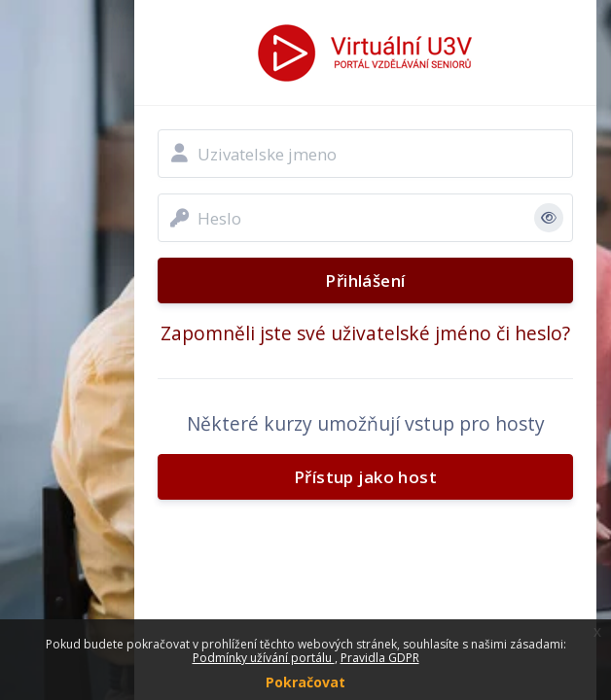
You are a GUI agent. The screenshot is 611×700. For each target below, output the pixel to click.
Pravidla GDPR (380, 658)
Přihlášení (365, 280)
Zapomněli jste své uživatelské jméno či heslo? (365, 333)
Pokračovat (305, 682)
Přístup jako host (365, 477)
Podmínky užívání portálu (264, 658)
